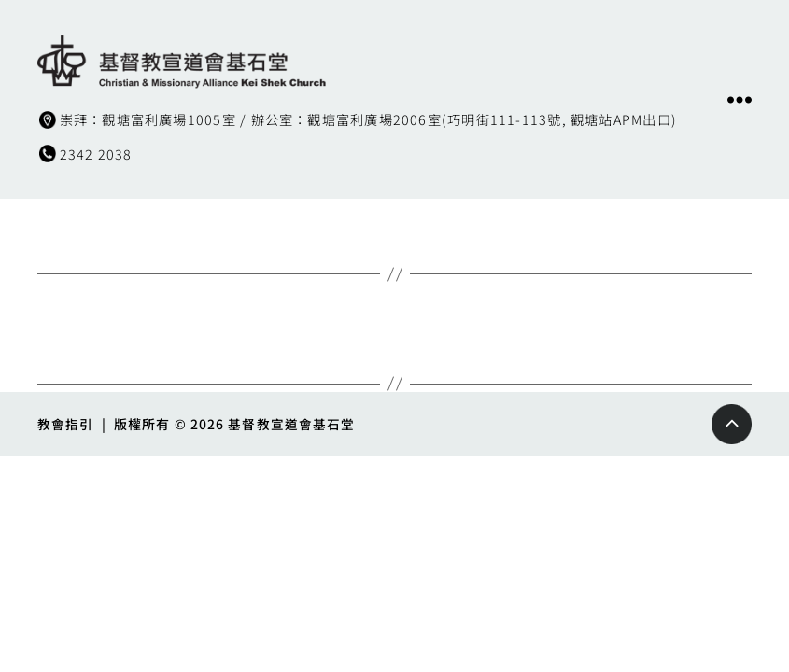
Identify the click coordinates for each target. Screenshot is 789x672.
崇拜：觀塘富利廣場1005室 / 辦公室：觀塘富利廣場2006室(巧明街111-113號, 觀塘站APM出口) (383, 119)
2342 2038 (96, 153)
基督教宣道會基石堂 (292, 423)
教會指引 (65, 423)
